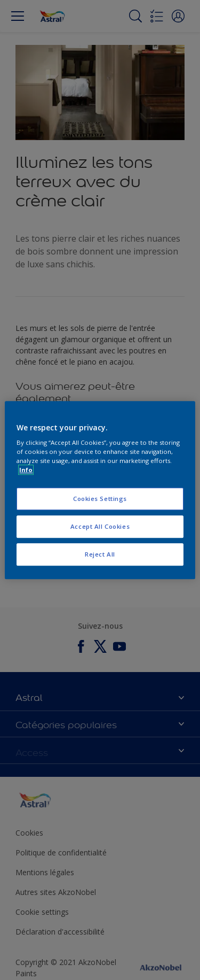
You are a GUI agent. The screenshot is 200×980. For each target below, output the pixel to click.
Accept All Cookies (100, 526)
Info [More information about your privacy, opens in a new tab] (26, 470)
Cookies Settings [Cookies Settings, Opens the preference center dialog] (100, 499)
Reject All (100, 554)
